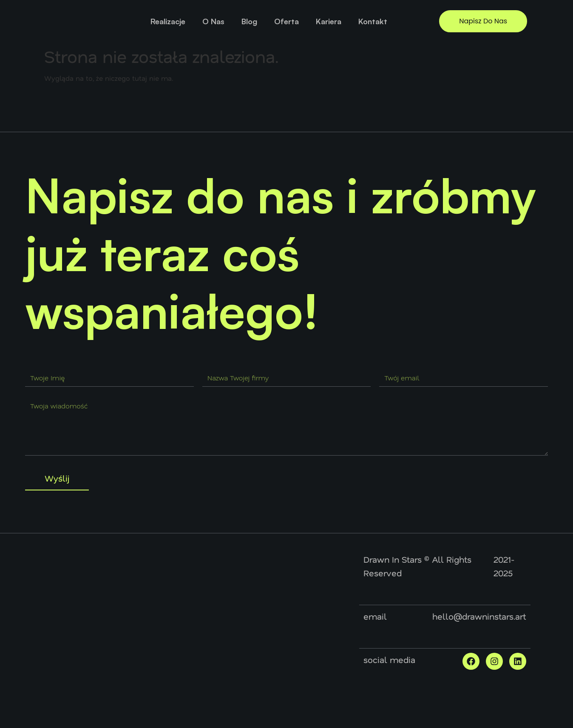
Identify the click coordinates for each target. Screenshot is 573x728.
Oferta (286, 21)
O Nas (213, 21)
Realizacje (168, 21)
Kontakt (373, 21)
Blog (249, 21)
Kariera (329, 21)
